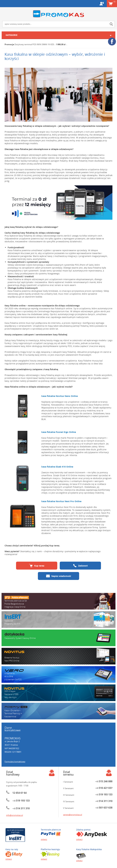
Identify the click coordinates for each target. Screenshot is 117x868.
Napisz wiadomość (59, 576)
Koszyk (114, 2)
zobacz (44, 839)
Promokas (59, 14)
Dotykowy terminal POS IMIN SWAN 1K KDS (34, 44)
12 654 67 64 (19, 793)
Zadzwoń (80, 566)
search (111, 24)
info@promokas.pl (15, 815)
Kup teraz (37, 566)
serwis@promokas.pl (73, 815)
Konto (102, 4)
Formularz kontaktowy (15, 762)
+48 (21, 801)
